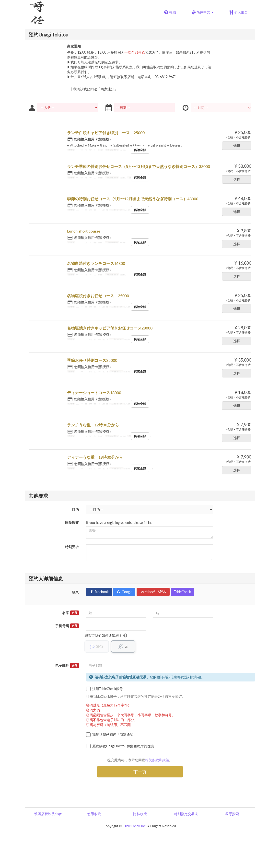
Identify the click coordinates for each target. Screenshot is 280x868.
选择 (238, 146)
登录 (75, 592)
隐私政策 (140, 814)
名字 (70, 613)
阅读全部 (140, 150)
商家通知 (74, 46)
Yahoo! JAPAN (153, 592)
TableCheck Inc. (135, 826)
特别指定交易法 (186, 814)
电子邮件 (67, 666)
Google (124, 592)
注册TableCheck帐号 (105, 689)
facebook (99, 592)
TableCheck (182, 592)
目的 (75, 510)
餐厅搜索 (232, 814)
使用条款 (94, 814)
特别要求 (72, 547)
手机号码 (67, 626)
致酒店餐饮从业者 (48, 814)
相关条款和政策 (157, 760)
